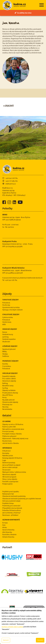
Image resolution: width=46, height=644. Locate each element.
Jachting (5, 337)
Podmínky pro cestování (11, 506)
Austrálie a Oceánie (9, 534)
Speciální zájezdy (10, 373)
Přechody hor (7, 405)
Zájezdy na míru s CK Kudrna (13, 424)
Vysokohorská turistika (11, 307)
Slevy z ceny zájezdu (10, 479)
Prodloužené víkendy (10, 393)
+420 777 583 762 (12, 181)
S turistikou (7, 366)
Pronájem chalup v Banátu (12, 434)
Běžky (5, 351)
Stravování (6, 470)
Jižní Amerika (7, 532)
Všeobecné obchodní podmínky (14, 496)
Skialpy (5, 354)
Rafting (5, 383)
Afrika (5, 527)
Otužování (6, 342)
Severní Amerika (8, 530)
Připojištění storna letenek (12, 508)
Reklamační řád (8, 494)
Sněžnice (6, 356)
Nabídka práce (8, 456)
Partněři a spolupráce (10, 482)
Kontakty (6, 453)
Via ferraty (6, 305)
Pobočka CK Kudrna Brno (12, 510)
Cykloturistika (8, 317)
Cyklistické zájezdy (11, 314)
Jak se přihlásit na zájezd (11, 465)
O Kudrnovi (7, 451)
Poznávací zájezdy (10, 361)
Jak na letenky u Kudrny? (11, 513)
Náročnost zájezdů (9, 474)
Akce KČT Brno (8, 395)
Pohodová (6, 303)
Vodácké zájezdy (10, 329)
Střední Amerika (8, 537)
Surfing (5, 388)
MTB (4, 324)
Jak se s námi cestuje (10, 467)
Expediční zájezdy (9, 376)
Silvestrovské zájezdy (10, 402)
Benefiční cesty (8, 386)
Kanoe (5, 332)
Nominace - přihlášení (10, 515)
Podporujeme (7, 484)
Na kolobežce (7, 409)
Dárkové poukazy (9, 463)
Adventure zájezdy (9, 381)
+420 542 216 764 (12, 178)
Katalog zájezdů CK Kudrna (12, 458)
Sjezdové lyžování (9, 349)
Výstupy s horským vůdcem (13, 310)
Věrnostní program (9, 477)
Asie (4, 525)
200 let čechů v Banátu (11, 443)
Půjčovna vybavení (9, 436)
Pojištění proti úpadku (11, 492)
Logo (4, 460)
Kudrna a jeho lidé (9, 427)
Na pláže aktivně (8, 400)
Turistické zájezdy (10, 300)
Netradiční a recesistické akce (13, 429)
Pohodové (6, 320)
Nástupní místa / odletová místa (14, 472)
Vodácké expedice (9, 339)
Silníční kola (7, 322)
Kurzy (5, 397)
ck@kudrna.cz (11, 184)
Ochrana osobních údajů (11, 501)
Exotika (5, 364)
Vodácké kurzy (8, 334)
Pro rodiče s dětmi (9, 379)
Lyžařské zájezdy (10, 346)
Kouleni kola (7, 441)
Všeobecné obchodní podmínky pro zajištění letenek (22, 499)
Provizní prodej (8, 431)
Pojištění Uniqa (8, 503)
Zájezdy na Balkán (9, 390)
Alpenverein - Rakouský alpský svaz (15, 438)
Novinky (5, 407)
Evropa (5, 523)
